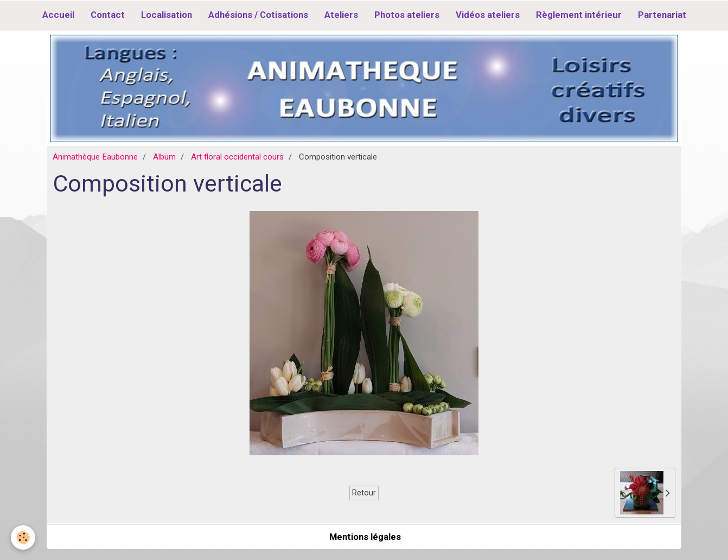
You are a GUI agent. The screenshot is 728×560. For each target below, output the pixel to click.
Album (164, 157)
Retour (364, 493)
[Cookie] (23, 537)
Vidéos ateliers (488, 15)
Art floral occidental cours (237, 157)
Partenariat (662, 15)
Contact (108, 15)
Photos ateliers (407, 15)
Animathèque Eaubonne (95, 157)
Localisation (167, 15)
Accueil (58, 15)
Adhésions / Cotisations (258, 15)
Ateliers (341, 15)
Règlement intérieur (579, 15)
